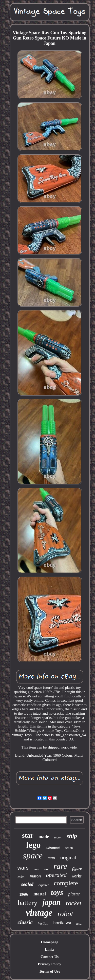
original (68, 857)
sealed (27, 884)
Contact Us (50, 957)
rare (60, 866)
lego (34, 845)
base (46, 869)
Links (50, 949)
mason (35, 876)
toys (57, 892)
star (28, 835)
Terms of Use (50, 971)
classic (25, 922)
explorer (44, 885)
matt (51, 858)
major (21, 876)
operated (56, 875)
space (33, 856)
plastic (74, 894)
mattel (40, 894)
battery (28, 903)
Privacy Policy (49, 964)
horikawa (62, 923)
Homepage (49, 942)
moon (58, 837)
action (69, 848)
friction (43, 923)
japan (51, 902)
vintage (39, 913)
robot (65, 914)
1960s (24, 894)
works (77, 876)
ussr (36, 869)
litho (79, 924)
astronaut (53, 848)
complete (66, 883)
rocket (74, 903)
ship (72, 836)
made (44, 837)
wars (23, 868)
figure (77, 869)
